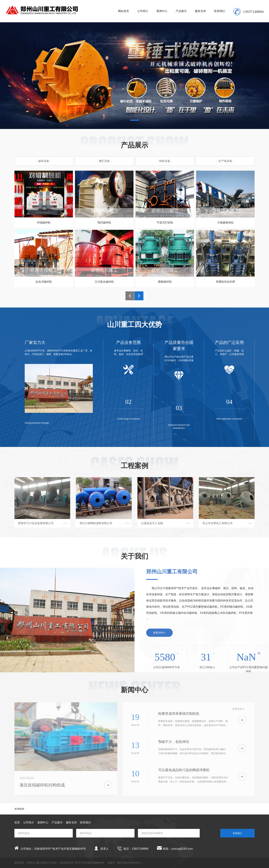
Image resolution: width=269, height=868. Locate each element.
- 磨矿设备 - (104, 161)
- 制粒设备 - (165, 161)
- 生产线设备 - (225, 161)
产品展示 (181, 11)
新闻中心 (162, 11)
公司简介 (143, 11)
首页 (17, 822)
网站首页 (124, 11)
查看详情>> (159, 633)
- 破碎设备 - (44, 161)
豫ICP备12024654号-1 (129, 863)
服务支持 (200, 11)
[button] (134, 120)
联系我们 (220, 11)
